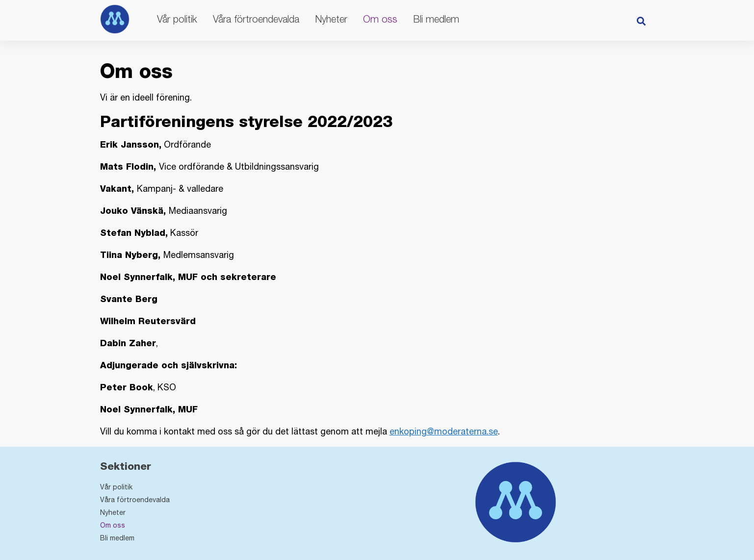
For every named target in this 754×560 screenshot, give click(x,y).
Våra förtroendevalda (256, 19)
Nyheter (331, 19)
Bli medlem (436, 19)
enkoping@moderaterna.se (444, 431)
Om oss (380, 19)
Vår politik (177, 19)
